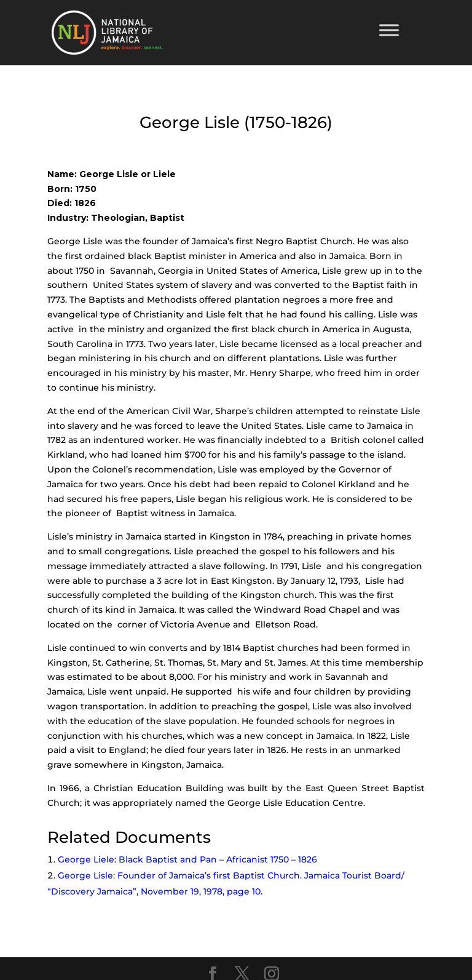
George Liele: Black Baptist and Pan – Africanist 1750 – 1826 (187, 859)
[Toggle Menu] (389, 30)
